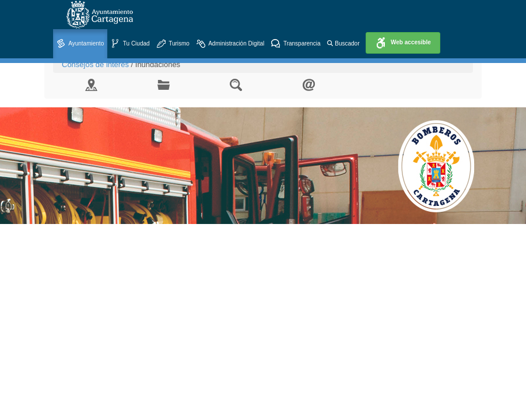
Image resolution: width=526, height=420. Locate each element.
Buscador (343, 43)
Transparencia (296, 44)
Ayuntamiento (80, 44)
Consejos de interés (95, 64)
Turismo (173, 44)
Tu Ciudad (130, 44)
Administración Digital (230, 44)
